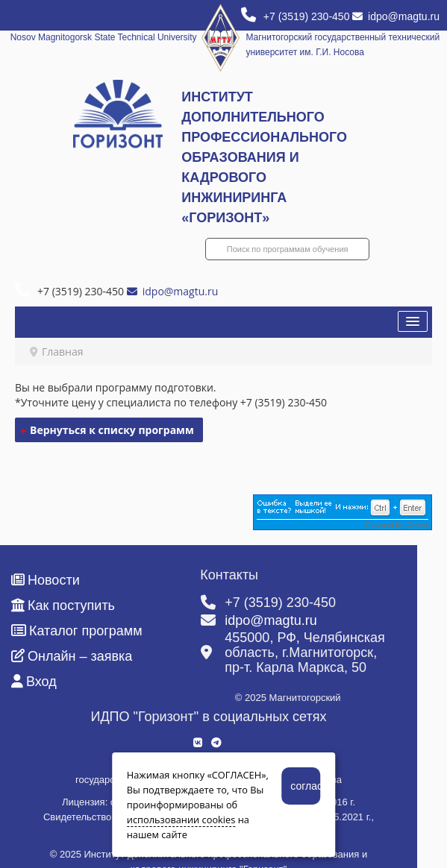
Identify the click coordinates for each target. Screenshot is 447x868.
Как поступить (63, 606)
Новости (46, 580)
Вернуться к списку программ (112, 430)
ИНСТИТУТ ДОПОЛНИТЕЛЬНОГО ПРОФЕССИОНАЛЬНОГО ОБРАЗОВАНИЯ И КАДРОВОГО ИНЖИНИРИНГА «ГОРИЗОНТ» (264, 157)
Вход (34, 682)
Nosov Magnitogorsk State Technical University (104, 37)
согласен (305, 786)
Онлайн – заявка (72, 656)
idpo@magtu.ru (396, 16)
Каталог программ (77, 631)
